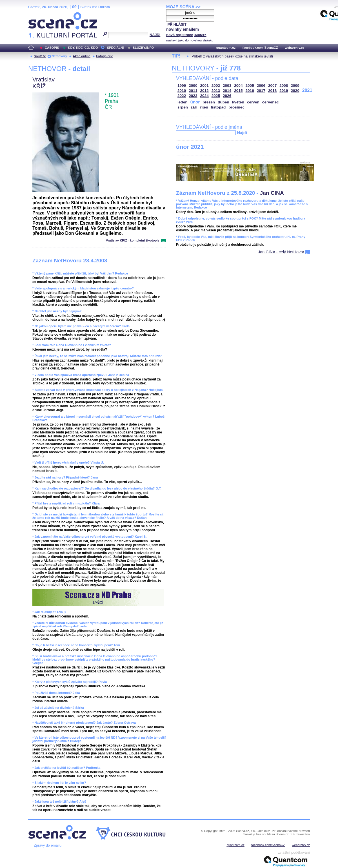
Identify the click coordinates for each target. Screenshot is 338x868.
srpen (183, 107)
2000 (193, 86)
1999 (182, 86)
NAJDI (155, 35)
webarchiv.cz (294, 48)
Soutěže (40, 56)
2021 (307, 90)
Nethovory (59, 56)
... (164, 240)
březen (209, 102)
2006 (261, 86)
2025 (216, 96)
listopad (218, 107)
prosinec (236, 107)
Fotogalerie (104, 56)
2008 (284, 86)
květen (238, 102)
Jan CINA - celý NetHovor (281, 252)
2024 (204, 96)
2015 (238, 91)
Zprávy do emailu (48, 845)
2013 (216, 91)
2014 (227, 91)
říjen (204, 107)
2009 (295, 86)
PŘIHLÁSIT (177, 24)
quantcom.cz (226, 48)
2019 (284, 91)
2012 (204, 91)
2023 (193, 96)
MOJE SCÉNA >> (183, 7)
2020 (295, 91)
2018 (272, 91)
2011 (193, 91)
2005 (250, 86)
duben (224, 102)
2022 (182, 96)
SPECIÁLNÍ (115, 48)
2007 (272, 86)
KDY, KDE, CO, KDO (83, 48)
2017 (261, 91)
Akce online (82, 56)
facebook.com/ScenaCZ (260, 48)
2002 (216, 86)
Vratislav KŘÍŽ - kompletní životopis (133, 240)
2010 (182, 91)
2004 (238, 86)
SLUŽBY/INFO (143, 48)
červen (253, 102)
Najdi (242, 133)
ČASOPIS (52, 48)
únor (195, 102)
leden (183, 102)
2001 (204, 86)
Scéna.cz (38, 15)
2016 (250, 91)
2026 (227, 96)
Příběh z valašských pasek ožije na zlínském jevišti (232, 56)
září (194, 107)
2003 (227, 86)
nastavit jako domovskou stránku (190, 40)
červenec (271, 102)
